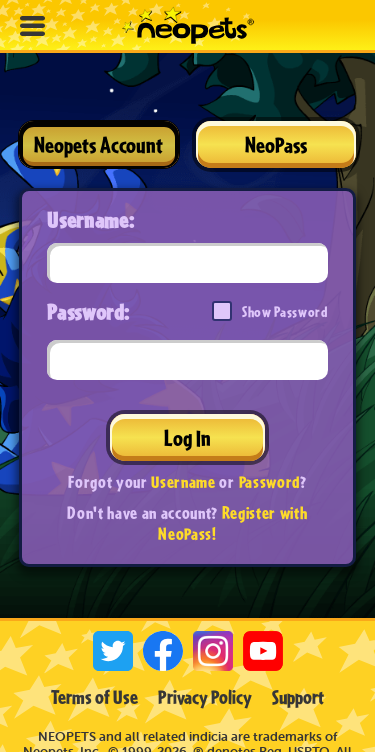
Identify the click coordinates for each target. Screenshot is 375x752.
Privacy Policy (205, 697)
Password (269, 481)
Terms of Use (94, 697)
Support (298, 697)
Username (183, 481)
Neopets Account (98, 144)
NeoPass (276, 144)
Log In (187, 437)
